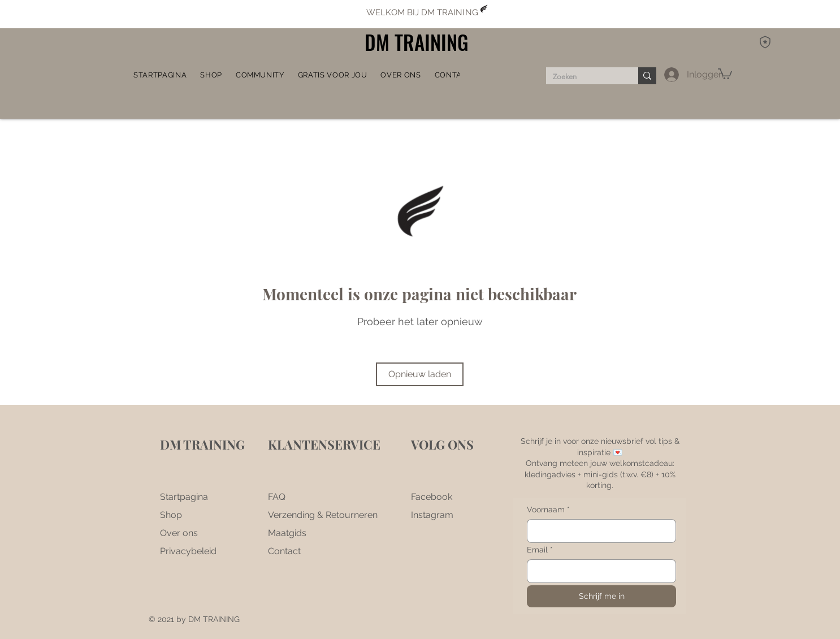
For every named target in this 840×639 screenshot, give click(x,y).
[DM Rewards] (765, 42)
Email (540, 550)
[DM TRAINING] (420, 42)
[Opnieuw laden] (420, 374)
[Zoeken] (584, 77)
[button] (260, 75)
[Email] (598, 571)
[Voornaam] (598, 531)
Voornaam (548, 510)
